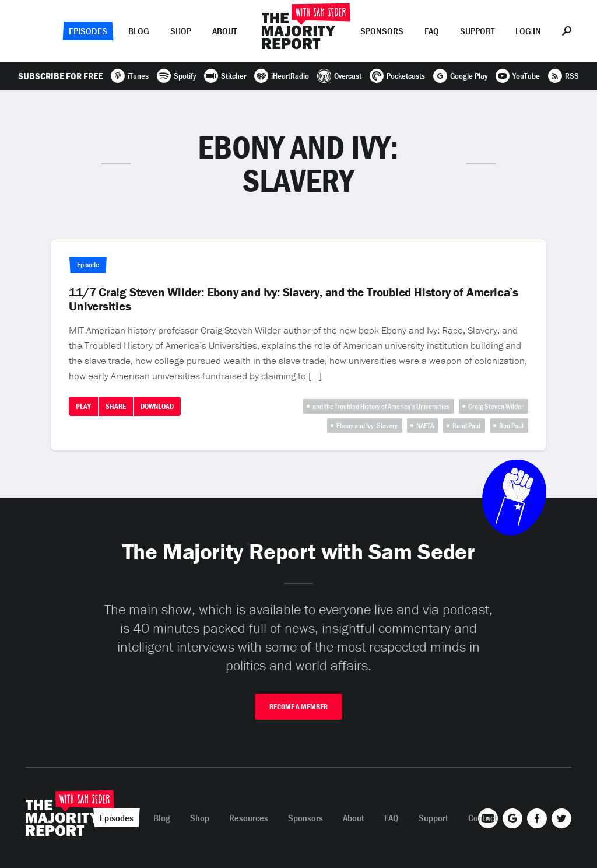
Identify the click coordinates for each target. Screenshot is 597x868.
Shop (181, 31)
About (224, 31)
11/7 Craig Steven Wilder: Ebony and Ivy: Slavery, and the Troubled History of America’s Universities (294, 299)
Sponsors (382, 31)
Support (477, 31)
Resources (249, 818)
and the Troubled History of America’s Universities (381, 406)
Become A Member (298, 707)
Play (83, 406)
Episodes (88, 31)
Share (116, 406)
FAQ (432, 31)
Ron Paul (511, 426)
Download (157, 406)
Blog (139, 31)
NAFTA (425, 426)
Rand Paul (466, 426)
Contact (483, 818)
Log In (528, 31)
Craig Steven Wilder (496, 406)
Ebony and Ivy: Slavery (367, 426)
